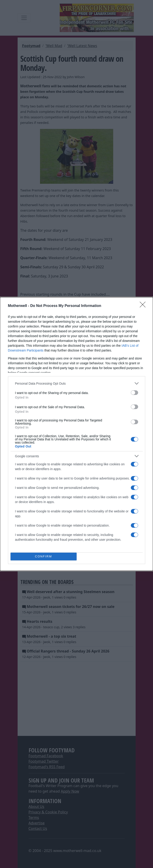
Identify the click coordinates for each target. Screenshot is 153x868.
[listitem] (77, 383)
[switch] (134, 393)
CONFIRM (44, 557)
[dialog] (76, 434)
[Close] (144, 306)
